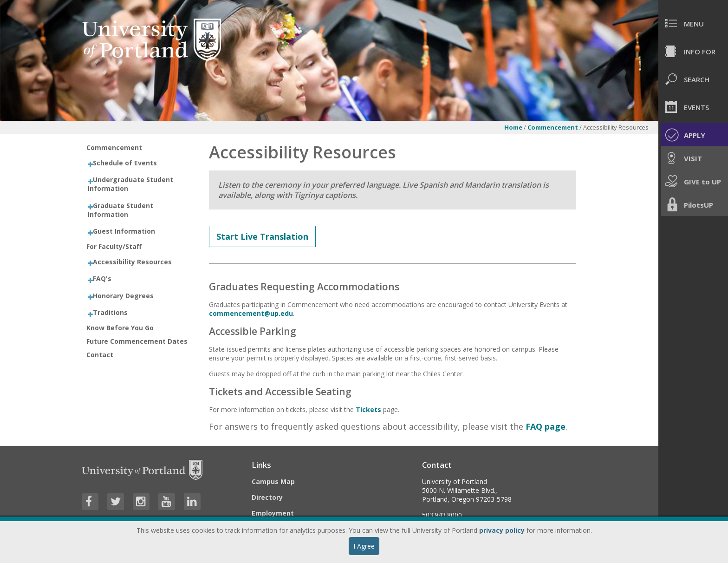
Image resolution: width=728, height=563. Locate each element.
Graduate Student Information (120, 210)
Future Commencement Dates (137, 341)
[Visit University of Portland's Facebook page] (90, 502)
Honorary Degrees (123, 296)
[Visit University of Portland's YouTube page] (167, 502)
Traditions (110, 312)
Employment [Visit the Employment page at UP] (273, 513)
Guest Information (124, 231)
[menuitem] (693, 23)
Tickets (368, 409)
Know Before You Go (120, 328)
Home (513, 127)
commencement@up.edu (251, 313)
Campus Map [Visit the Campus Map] (273, 481)
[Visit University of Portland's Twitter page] (116, 502)
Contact (100, 355)
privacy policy (502, 530)
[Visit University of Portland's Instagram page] (141, 502)
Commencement (553, 127)
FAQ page (546, 426)
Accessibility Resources (132, 262)
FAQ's (102, 278)
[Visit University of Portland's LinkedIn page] (192, 502)
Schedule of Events (125, 163)
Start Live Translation (262, 236)
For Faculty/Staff (114, 246)
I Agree (364, 546)
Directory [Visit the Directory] (267, 497)
